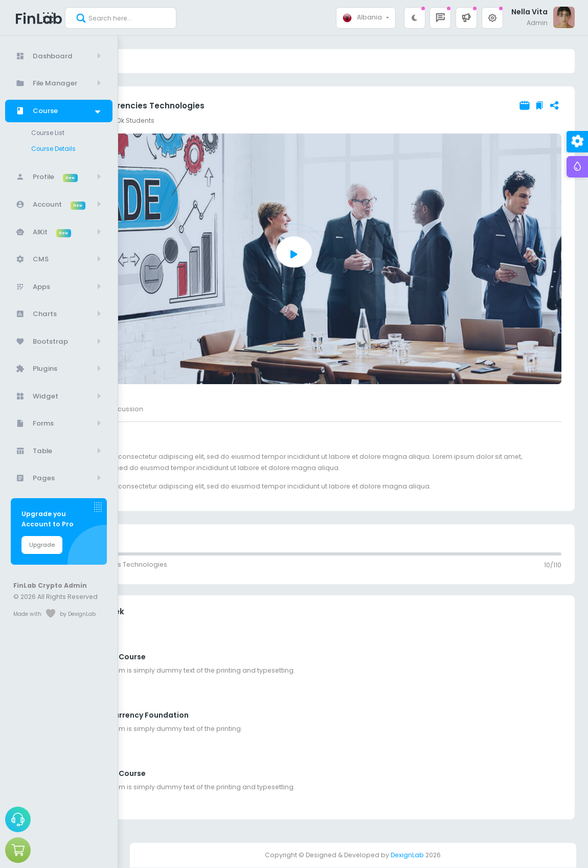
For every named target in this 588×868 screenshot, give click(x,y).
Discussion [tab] (244, 409)
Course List (50, 132)
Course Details (56, 147)
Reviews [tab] (199, 409)
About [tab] (162, 409)
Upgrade (42, 543)
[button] (466, 18)
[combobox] (366, 18)
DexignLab (407, 855)
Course (159, 61)
